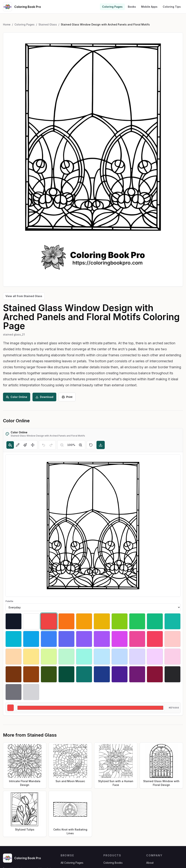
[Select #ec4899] (137, 639)
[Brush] (25, 445)
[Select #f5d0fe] (155, 657)
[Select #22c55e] (137, 621)
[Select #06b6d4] (14, 639)
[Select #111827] (14, 621)
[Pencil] (18, 445)
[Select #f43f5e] (155, 639)
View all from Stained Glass (24, 296)
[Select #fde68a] (31, 657)
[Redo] (51, 445)
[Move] (33, 445)
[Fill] (10, 445)
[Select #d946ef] (120, 639)
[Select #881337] (155, 674)
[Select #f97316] (66, 621)
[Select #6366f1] (66, 639)
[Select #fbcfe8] (172, 657)
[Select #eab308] (102, 621)
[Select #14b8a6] (172, 621)
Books (132, 7)
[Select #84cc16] (120, 621)
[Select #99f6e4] (84, 657)
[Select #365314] (49, 674)
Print (67, 397)
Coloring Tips (172, 7)
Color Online (17, 397)
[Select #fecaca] (172, 639)
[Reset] (91, 445)
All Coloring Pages (72, 863)
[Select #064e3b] (66, 674)
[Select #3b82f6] (49, 639)
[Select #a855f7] (102, 639)
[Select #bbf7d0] (66, 657)
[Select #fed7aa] (14, 657)
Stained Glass (48, 24)
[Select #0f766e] (84, 674)
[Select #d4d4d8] (31, 692)
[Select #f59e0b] (84, 621)
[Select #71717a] (14, 692)
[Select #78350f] (14, 674)
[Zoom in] (81, 445)
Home (7, 24)
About (150, 863)
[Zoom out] (62, 445)
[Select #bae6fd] (102, 657)
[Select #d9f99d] (49, 657)
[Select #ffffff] (31, 621)
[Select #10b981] (155, 621)
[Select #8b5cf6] (84, 639)
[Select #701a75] (137, 674)
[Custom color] (90, 708)
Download (44, 397)
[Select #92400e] (31, 674)
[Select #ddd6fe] (137, 657)
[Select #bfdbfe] (120, 657)
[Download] (101, 445)
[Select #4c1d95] (120, 674)
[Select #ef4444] (49, 621)
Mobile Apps (149, 7)
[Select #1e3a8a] (102, 674)
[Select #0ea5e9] (31, 639)
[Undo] (44, 445)
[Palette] (93, 607)
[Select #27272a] (172, 674)
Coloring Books (113, 863)
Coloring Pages (112, 7)
